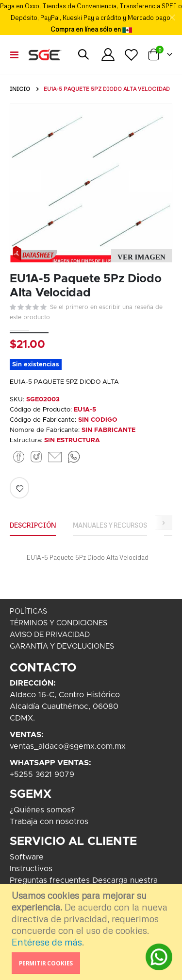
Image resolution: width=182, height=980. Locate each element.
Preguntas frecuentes (50, 880)
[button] (141, 257)
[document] (92, 932)
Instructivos (31, 869)
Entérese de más (47, 942)
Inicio (20, 89)
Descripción (33, 525)
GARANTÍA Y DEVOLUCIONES (62, 646)
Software (27, 857)
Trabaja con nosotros (49, 822)
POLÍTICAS (28, 611)
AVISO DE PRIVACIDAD (50, 635)
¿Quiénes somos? (42, 810)
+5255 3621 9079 (42, 774)
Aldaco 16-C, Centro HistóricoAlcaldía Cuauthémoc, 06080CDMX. (65, 706)
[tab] (33, 526)
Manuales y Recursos (110, 525)
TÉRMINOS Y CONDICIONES (58, 623)
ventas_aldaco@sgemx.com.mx (68, 746)
